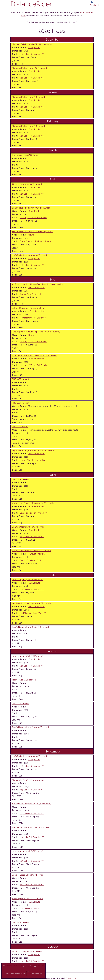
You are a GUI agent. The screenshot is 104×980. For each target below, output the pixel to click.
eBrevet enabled (36, 288)
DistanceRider (31, 4)
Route (37, 48)
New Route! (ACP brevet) (24, 680)
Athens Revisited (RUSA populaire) (29, 308)
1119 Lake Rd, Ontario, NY (32, 54)
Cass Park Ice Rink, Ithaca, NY (34, 513)
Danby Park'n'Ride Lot (30, 294)
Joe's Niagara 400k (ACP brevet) (28, 580)
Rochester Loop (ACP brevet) (26, 155)
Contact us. (71, 978)
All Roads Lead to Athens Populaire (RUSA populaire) (38, 284)
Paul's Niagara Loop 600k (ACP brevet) (31, 627)
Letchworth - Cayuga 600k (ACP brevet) (31, 603)
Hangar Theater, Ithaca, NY (32, 460)
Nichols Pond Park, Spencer (33, 318)
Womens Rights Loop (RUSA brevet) (30, 68)
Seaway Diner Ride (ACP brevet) (27, 899)
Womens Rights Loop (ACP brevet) (29, 97)
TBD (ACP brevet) (21, 379)
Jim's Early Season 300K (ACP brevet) (30, 255)
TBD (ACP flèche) (20, 403)
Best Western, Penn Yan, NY (33, 613)
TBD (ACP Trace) (20, 427)
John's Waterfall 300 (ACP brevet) (28, 527)
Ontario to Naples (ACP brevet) (27, 184)
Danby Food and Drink (31, 560)
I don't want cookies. (36, 974)
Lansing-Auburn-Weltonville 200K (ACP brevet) (35, 356)
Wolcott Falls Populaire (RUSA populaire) (32, 44)
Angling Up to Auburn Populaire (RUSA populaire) (36, 332)
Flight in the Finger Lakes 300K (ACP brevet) (33, 450)
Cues (31, 48)
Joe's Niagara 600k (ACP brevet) (28, 875)
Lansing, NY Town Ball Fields (33, 218)
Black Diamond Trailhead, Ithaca (35, 241)
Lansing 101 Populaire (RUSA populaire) (31, 208)
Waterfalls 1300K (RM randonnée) (28, 780)
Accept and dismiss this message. (15, 974)
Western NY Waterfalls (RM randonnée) (31, 827)
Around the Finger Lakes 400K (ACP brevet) (33, 503)
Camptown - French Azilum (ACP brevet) (31, 551)
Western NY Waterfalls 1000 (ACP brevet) (32, 804)
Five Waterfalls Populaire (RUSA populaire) (33, 232)
